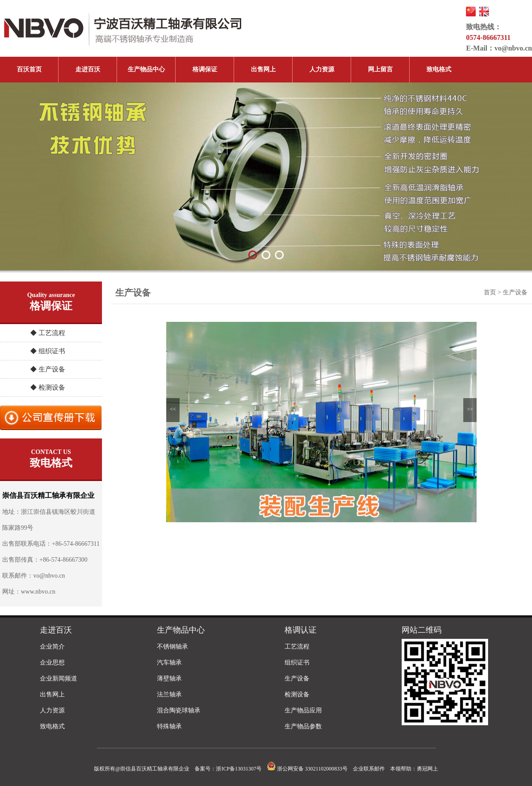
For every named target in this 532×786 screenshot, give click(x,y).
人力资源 (322, 69)
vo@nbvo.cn (513, 48)
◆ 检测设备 (48, 387)
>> (470, 409)
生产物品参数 (303, 726)
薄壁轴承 (169, 678)
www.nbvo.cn (38, 592)
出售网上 (263, 69)
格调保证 (205, 69)
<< (173, 409)
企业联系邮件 (369, 769)
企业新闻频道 (59, 678)
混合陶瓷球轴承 (179, 710)
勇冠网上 (427, 769)
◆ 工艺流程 (48, 333)
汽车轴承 (169, 663)
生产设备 (297, 678)
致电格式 (439, 69)
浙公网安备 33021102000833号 (307, 769)
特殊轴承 (169, 726)
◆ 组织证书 (48, 351)
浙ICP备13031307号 (239, 769)
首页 (490, 292)
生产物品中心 (146, 69)
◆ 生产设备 (48, 369)
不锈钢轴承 (172, 647)
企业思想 (52, 663)
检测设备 (297, 694)
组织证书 (297, 663)
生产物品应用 (303, 710)
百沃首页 (29, 69)
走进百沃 (88, 69)
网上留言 (380, 69)
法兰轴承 (169, 694)
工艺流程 (297, 647)
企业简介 (52, 647)
